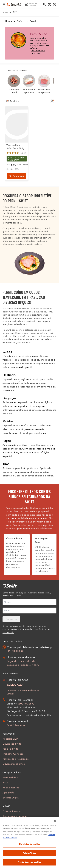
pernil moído (13, 426)
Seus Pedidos (10, 778)
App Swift (8, 793)
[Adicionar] (17, 176)
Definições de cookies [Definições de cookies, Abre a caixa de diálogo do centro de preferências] (29, 858)
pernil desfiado (14, 379)
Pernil (33, 21)
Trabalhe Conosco (13, 754)
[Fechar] (55, 835)
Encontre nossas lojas (15, 816)
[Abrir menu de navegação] (4, 4)
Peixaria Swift (10, 749)
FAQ (5, 783)
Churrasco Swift (12, 744)
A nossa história (12, 811)
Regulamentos (11, 788)
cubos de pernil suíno (19, 356)
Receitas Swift (10, 739)
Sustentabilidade (12, 821)
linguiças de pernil (17, 402)
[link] (10, 12)
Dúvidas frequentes (14, 764)
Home (8, 21)
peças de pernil (15, 445)
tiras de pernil (14, 468)
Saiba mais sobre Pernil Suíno (38, 52)
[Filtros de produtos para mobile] (52, 101)
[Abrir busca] (45, 4)
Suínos (21, 21)
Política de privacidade (16, 759)
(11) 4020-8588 (15, 651)
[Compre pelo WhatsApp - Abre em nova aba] (32, 4)
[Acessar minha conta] (50, 4)
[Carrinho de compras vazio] (55, 4)
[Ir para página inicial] (14, 4)
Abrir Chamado (16, 725)
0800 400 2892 (26, 704)
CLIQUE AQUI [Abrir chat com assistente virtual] (15, 685)
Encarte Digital (11, 798)
